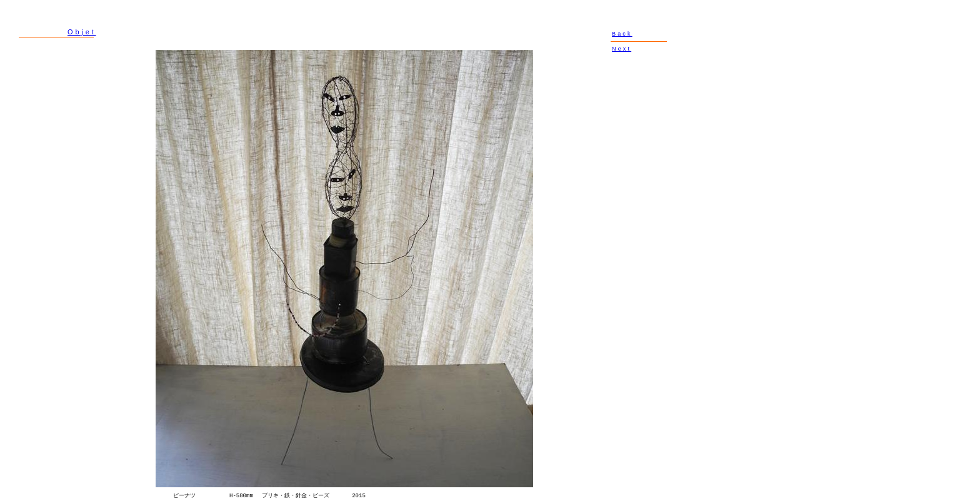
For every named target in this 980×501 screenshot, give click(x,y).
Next (622, 49)
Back (622, 34)
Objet (82, 32)
